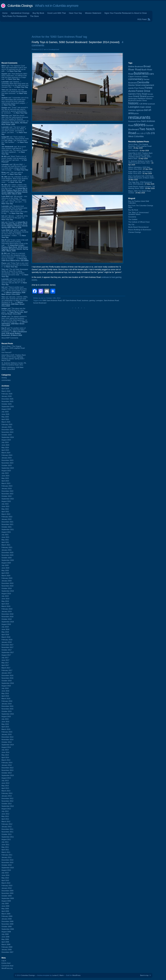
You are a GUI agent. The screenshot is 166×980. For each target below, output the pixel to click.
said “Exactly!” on (15, 225)
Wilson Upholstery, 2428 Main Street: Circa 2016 (12, 368)
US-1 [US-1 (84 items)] (138, 133)
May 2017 (5, 663)
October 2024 (7, 435)
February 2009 (7, 916)
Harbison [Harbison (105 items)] (141, 99)
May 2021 (5, 540)
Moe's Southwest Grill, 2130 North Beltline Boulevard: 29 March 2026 (141, 177)
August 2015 (6, 716)
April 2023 (5, 481)
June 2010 (5, 875)
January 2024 (7, 458)
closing (4, 378)
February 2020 (7, 578)
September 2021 (8, 529)
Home (5, 13)
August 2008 (6, 932)
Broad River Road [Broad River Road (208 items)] (139, 68)
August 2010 (6, 870)
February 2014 (7, 763)
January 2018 (7, 642)
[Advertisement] (83, 28)
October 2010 (7, 865)
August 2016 (6, 686)
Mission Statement (93, 13)
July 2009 (5, 903)
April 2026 (5, 389)
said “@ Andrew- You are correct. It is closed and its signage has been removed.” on (14, 92)
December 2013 (7, 768)
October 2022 (7, 496)
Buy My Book (38, 13)
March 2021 (6, 545)
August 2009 (6, 901)
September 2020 (8, 560)
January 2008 (7, 950)
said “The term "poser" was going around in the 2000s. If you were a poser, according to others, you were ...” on (14, 131)
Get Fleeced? (6, 352)
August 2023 (6, 471)
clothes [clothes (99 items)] (145, 77)
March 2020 (6, 576)
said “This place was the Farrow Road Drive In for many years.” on (14, 311)
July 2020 (5, 565)
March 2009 (6, 914)
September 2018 (8, 622)
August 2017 (6, 655)
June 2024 (5, 445)
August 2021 (6, 532)
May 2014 (5, 755)
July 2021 (5, 535)
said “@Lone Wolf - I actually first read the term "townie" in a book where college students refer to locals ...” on (15, 167)
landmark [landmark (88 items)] (151, 104)
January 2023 (7, 488)
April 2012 (5, 819)
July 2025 (5, 412)
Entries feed (6, 963)
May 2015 (5, 724)
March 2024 (6, 453)
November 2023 (7, 463)
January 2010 (7, 888)
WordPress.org (7, 968)
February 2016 (7, 701)
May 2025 (5, 417)
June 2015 (5, 722)
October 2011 (7, 834)
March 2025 (6, 422)
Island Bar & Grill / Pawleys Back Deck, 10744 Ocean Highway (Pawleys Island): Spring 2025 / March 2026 (14, 358)
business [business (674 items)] (141, 73)
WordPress (76, 975)
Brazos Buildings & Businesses (140, 230)
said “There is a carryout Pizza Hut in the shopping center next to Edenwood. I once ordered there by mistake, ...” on (15, 257)
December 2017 (7, 645)
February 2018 (7, 640)
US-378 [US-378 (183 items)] (151, 133)
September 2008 (8, 929)
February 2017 (7, 670)
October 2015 (7, 711)
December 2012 (7, 798)
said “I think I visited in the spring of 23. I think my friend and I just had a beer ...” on (15, 189)
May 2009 (5, 909)
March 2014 (6, 760)
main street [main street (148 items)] (145, 107)
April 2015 (5, 727)
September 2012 (8, 806)
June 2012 (5, 814)
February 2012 (7, 824)
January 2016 (7, 704)
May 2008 (5, 939)
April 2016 (5, 696)
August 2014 (6, 747)
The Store (34, 16)
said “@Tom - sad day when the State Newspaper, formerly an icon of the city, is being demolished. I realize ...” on (15, 234)
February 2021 (7, 547)
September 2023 (8, 468)
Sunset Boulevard (40, 303)
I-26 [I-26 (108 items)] (141, 104)
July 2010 (5, 873)
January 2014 (7, 765)
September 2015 (8, 714)
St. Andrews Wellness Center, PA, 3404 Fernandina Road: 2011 (14, 364)
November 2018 (7, 617)
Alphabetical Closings (20, 13)
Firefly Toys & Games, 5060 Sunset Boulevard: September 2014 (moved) (76, 42)
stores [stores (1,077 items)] (140, 125)
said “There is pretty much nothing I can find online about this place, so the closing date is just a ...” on (14, 291)
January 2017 (7, 673)
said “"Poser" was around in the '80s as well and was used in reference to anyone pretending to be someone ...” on (15, 110)
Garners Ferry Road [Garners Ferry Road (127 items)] (138, 94)
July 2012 (5, 811)
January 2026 (7, 396)
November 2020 (7, 555)
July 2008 (5, 934)
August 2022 (6, 501)
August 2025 (6, 409)
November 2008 (7, 924)
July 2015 (5, 719)
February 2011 (7, 855)
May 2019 (5, 601)
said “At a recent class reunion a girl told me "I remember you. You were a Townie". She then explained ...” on (15, 150)
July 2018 (5, 627)
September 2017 (8, 652)
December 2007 (7, 952)
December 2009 (7, 891)
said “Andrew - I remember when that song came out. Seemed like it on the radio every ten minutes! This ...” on (15, 84)
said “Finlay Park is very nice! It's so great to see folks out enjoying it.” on (15, 265)
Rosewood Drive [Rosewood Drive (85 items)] (134, 121)
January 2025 (7, 427)
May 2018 (5, 632)
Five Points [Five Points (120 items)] (139, 88)
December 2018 (7, 614)
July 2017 (5, 658)
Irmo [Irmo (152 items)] (145, 104)
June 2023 (5, 476)
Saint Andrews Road (111, 300)
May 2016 (5, 693)
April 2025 (5, 419)
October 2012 (7, 804)
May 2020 (5, 570)
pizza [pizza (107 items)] (136, 113)
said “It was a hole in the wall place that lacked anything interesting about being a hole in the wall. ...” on (15, 245)
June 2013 (5, 783)
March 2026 (6, 391)
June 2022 (5, 506)
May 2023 (5, 478)
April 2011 (5, 850)
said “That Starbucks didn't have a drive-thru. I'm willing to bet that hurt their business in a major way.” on (14, 76)
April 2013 (5, 788)
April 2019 (5, 604)
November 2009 (7, 893)
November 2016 (7, 678)
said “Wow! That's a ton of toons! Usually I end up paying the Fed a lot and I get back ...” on (14, 159)
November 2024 (7, 432)
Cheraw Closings (135, 232)
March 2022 (6, 514)
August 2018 (6, 624)
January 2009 (7, 919)
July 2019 (5, 596)
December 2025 (7, 399)
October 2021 (7, 527)
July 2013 (5, 781)
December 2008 (7, 921)
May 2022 (5, 509)
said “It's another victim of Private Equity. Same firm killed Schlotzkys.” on (14, 332)
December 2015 (7, 706)
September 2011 (8, 837)
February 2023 (7, 486)
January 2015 (7, 734)
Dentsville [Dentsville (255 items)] (143, 82)
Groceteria (132, 217)
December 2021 (7, 522)
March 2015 (6, 729)
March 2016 (6, 699)
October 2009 (7, 896)
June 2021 (5, 537)
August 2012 (6, 809)
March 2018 (6, 637)
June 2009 (5, 906)
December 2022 (7, 491)
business (85, 300)
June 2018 (5, 629)
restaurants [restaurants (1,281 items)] (139, 117)
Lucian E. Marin (58, 975)
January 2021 (7, 550)
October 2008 (7, 927)
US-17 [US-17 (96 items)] (143, 133)
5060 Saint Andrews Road (52, 300)
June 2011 (5, 845)
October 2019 (7, 588)
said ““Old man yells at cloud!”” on (12, 173)
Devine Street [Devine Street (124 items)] (135, 85)
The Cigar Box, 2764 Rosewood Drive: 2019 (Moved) (140, 183)
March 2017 (6, 668)
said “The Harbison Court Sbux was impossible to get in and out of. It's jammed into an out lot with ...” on (14, 68)
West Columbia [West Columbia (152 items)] (136, 136)
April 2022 (5, 512)
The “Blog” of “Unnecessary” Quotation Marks (139, 213)
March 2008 (6, 944)
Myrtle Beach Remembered (138, 227)
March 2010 (6, 883)
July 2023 (5, 473)
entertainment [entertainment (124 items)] (148, 85)
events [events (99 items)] (131, 88)
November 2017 (7, 647)
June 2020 (5, 568)
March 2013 (6, 791)
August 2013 (6, 778)
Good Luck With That (57, 13)
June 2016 (5, 691)
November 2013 (7, 770)
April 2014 (5, 757)
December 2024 (7, 430)
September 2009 (8, 898)
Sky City (131, 225)
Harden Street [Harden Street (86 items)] (141, 101)
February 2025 (7, 424)
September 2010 (8, 868)
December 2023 (7, 460)
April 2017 (5, 665)
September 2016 (8, 683)
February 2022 (7, 517)
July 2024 (5, 442)
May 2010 (5, 878)
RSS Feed (142, 19)
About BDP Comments (10, 338)
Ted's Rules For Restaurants (15, 16)
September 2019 (8, 591)
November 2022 (7, 494)
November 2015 (7, 709)
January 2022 (7, 519)
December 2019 (7, 583)
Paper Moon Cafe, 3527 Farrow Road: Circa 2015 (140, 173)
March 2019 (6, 606)
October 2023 (7, 465)
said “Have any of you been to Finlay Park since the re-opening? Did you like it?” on (14, 282)
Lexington (99, 300)
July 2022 (5, 504)
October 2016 (7, 681)
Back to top (144, 975)
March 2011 (6, 852)
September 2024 (8, 437)
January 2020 (7, 581)
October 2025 (7, 404)
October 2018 (7, 619)
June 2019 (5, 599)
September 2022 (8, 499)
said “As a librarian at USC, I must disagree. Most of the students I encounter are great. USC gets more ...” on (15, 179)
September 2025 (8, 407)
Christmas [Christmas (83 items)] (138, 77)
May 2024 (5, 448)
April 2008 (5, 942)
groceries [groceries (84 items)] (150, 96)
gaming (92, 300)
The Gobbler (133, 219)
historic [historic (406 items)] (133, 103)
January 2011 (7, 857)
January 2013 (7, 796)
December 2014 (7, 737)
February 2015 (7, 732)
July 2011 (5, 842)
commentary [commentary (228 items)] (136, 79)
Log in (4, 961)
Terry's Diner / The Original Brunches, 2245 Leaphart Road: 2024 (13, 348)
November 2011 (7, 832)
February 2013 (7, 793)
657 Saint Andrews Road (72, 300)
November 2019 (7, 586)
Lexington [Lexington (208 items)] (134, 107)
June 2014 (5, 752)
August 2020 (6, 563)
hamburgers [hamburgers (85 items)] (133, 99)
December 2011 (7, 829)
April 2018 (5, 634)
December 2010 (7, 860)
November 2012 (7, 801)
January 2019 (7, 611)
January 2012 (7, 827)
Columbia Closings (20, 6)
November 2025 (7, 401)
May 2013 (5, 786)
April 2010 (5, 880)
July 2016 (5, 688)
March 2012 (6, 821)
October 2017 (7, 650)
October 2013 (7, 773)
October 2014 (7, 742)
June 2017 (5, 660)
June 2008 (5, 937)
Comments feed (7, 966)
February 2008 (7, 947)
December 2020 (7, 553)
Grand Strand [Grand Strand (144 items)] (140, 96)
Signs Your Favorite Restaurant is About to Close (125, 13)
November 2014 (7, 740)
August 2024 (6, 440)
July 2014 (5, 750)
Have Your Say (75, 13)
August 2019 (6, 594)
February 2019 (7, 609)
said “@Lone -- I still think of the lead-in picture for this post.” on (15, 218)
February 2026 (7, 394)
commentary (6, 380)
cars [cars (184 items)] (152, 74)
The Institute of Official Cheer (139, 222)
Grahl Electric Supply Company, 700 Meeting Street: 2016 (142, 187)
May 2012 (5, 816)
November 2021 (7, 524)
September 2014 (8, 745)
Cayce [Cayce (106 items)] (131, 77)
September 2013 (8, 775)
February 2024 (7, 455)
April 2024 (5, 450)
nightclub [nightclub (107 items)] (140, 110)
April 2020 (5, 573)
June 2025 (5, 414)
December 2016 (7, 675)
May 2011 (5, 847)
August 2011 (6, 839)
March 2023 (6, 483)
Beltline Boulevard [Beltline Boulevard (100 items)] (136, 67)
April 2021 (5, 542)
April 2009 (5, 911)
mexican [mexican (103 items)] (132, 110)
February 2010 (7, 886)
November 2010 (7, 862)
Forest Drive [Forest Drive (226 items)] (143, 91)
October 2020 (7, 558)
